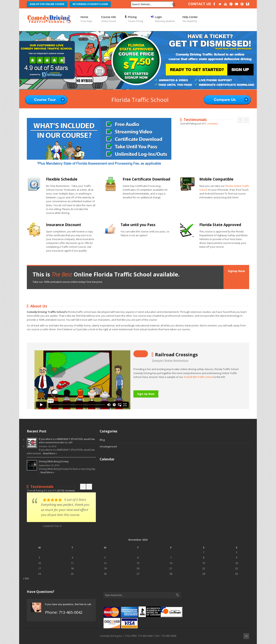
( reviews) (212, 123)
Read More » (50, 453)
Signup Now (236, 271)
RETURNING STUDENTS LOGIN (90, 4)
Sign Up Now (146, 394)
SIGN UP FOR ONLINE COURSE (47, 4)
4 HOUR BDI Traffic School (198, 377)
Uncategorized (108, 446)
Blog (102, 440)
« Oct (26, 578)
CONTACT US (200, 4)
